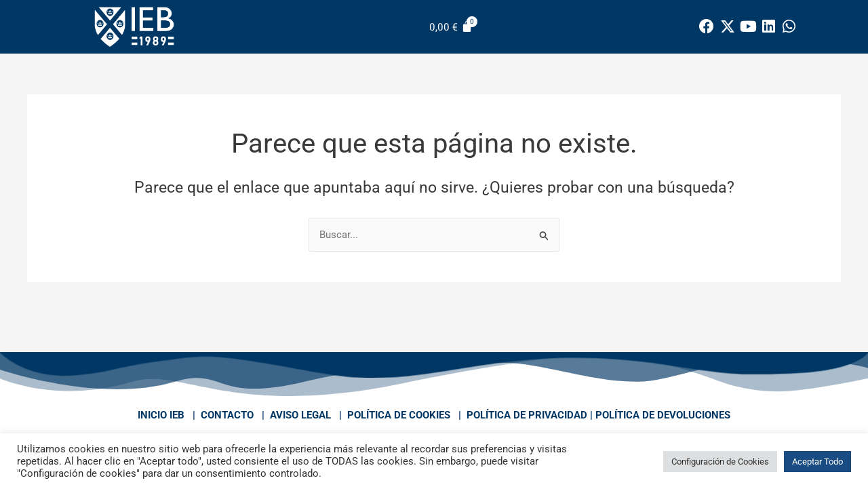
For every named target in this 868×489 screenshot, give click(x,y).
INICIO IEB (161, 415)
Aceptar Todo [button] (817, 462)
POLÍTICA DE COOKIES (399, 415)
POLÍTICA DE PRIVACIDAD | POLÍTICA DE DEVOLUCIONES (598, 415)
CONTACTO (227, 415)
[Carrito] (451, 27)
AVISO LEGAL (300, 415)
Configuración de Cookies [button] (720, 462)
